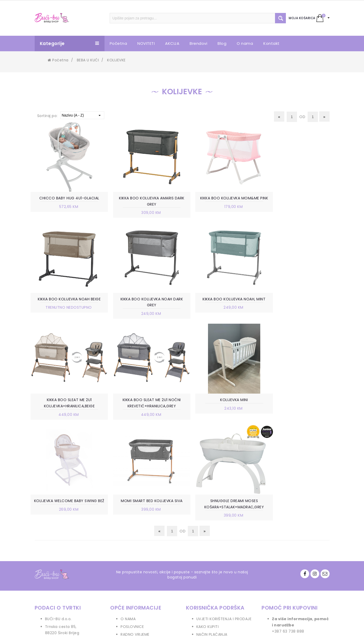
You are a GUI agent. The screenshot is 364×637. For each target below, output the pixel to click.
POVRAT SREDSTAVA (215, 581)
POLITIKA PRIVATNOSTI (217, 542)
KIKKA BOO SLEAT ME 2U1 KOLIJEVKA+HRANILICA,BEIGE (221, 303)
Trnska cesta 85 (60, 527)
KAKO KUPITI (208, 527)
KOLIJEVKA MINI (67, 401)
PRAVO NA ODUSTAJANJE (219, 574)
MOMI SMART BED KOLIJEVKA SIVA (221, 401)
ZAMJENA (205, 558)
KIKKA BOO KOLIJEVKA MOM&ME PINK (220, 201)
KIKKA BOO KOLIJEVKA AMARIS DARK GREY (144, 201)
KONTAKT (129, 550)
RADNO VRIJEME (135, 535)
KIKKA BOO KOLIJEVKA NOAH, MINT (143, 300)
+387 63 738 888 (61, 541)
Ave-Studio (226, 628)
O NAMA (128, 519)
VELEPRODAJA (133, 542)
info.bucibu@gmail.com (68, 549)
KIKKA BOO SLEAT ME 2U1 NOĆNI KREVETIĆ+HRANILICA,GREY (297, 303)
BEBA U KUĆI (88, 60)
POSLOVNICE (132, 527)
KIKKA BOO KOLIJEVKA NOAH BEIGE (297, 198)
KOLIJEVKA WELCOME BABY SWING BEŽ (143, 404)
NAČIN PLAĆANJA (212, 535)
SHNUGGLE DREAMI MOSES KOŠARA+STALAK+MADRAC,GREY (298, 404)
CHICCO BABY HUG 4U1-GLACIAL (67, 198)
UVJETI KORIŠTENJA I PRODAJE (224, 519)
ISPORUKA (205, 550)
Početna (58, 60)
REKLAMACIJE (208, 566)
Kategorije (70, 44)
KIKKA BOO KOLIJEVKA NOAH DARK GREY (67, 303)
